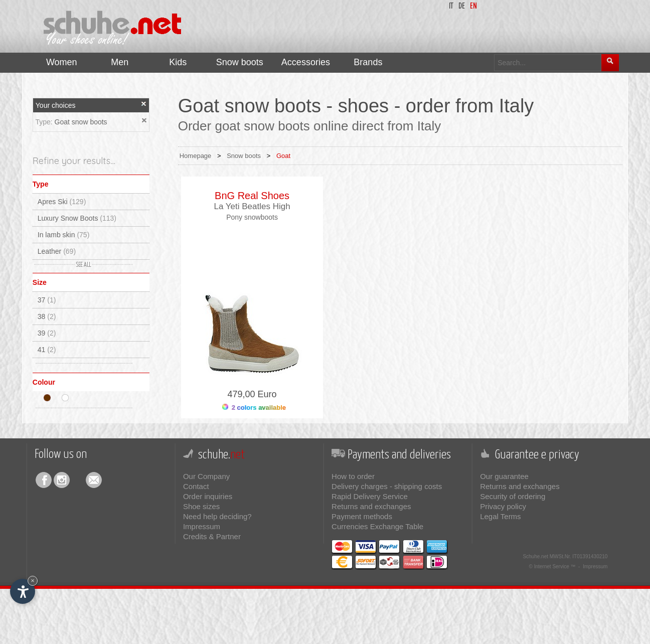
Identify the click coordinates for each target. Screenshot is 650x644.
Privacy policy (503, 506)
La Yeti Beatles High (252, 206)
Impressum (202, 526)
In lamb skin (64, 235)
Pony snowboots (252, 217)
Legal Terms (500, 516)
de (462, 6)
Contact (196, 486)
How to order (353, 476)
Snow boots (244, 156)
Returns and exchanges (371, 506)
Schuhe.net (535, 556)
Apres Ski (62, 202)
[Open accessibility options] (23, 591)
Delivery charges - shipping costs (387, 486)
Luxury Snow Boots (77, 218)
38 (47, 316)
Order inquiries (208, 496)
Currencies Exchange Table (377, 526)
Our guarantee (504, 476)
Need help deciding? (217, 516)
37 (47, 300)
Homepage (196, 156)
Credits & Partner (212, 536)
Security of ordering (513, 496)
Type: (45, 122)
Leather (57, 251)
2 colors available (254, 408)
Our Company (206, 476)
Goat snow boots (81, 122)
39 (47, 333)
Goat (283, 156)
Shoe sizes (201, 506)
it (451, 6)
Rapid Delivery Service (370, 496)
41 (47, 350)
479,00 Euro (252, 394)
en (473, 6)
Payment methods (362, 516)
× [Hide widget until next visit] (33, 581)
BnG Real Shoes (252, 196)
